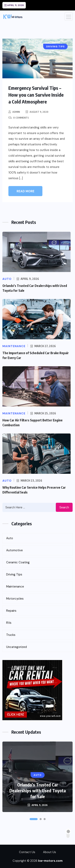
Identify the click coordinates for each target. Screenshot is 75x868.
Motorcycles (15, 599)
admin (16, 112)
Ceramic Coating (18, 562)
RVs (9, 623)
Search (64, 507)
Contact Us (27, 852)
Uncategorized (16, 647)
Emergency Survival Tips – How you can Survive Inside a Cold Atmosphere (36, 95)
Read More (25, 191)
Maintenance (15, 587)
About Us (49, 852)
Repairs (11, 611)
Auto (10, 538)
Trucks (11, 635)
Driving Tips (14, 574)
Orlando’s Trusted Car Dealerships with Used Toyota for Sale (38, 790)
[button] (34, 819)
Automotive (14, 550)
